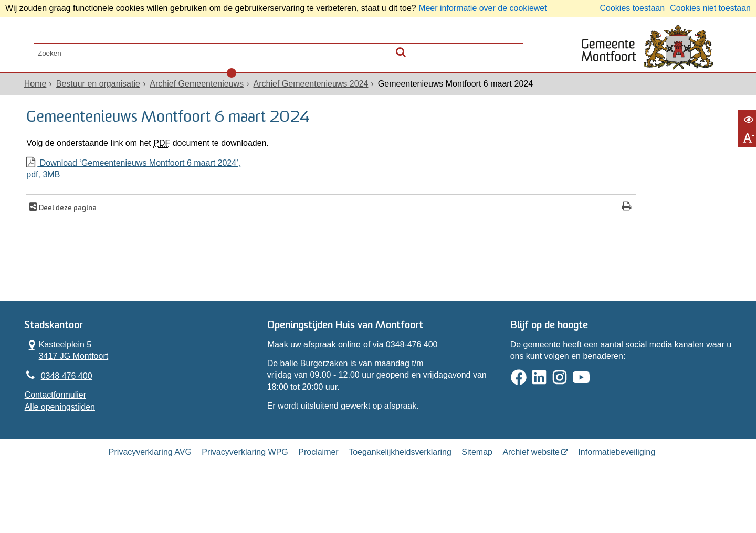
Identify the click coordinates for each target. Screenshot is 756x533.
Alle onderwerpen (75, 50)
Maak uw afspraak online (315, 376)
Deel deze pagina (73, 231)
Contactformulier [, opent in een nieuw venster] (57, 429)
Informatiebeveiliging (617, 493)
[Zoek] (512, 47)
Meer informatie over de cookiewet (483, 8)
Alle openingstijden (62, 441)
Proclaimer (318, 493)
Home (38, 95)
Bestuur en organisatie (100, 95)
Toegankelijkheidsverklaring (400, 493)
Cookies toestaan (632, 8)
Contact (153, 50)
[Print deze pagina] (459, 230)
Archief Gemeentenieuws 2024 (313, 95)
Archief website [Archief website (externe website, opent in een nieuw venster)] (531, 493)
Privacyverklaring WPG (245, 493)
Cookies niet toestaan (710, 8)
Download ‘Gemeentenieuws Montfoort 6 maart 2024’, (250, 192)
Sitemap (477, 493)
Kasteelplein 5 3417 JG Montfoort (69, 382)
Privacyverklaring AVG (150, 493)
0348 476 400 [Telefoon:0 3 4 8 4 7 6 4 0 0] (69, 409)
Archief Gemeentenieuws (199, 95)
